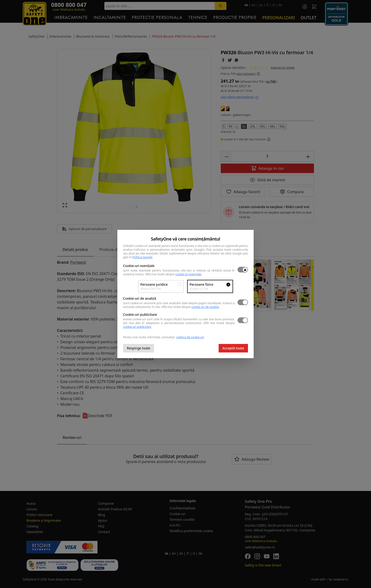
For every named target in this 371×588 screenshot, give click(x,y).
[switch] (243, 270)
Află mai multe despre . (174, 274)
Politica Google (142, 257)
